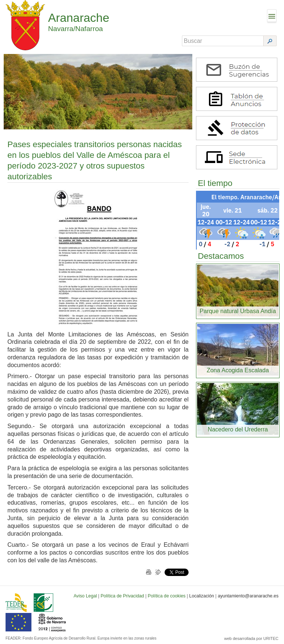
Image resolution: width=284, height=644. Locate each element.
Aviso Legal (85, 596)
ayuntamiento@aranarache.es (248, 596)
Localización (202, 596)
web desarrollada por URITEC (251, 638)
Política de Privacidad (122, 596)
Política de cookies (167, 596)
